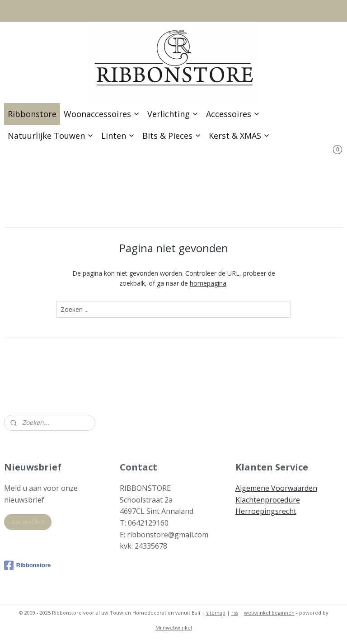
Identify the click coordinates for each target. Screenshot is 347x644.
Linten (118, 136)
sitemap (216, 613)
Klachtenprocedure (268, 500)
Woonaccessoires (102, 114)
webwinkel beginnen (269, 613)
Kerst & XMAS (239, 136)
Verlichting (173, 114)
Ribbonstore (32, 114)
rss (235, 613)
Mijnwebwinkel (174, 628)
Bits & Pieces (172, 136)
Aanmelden (28, 522)
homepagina (208, 283)
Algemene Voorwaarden (276, 488)
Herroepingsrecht (266, 511)
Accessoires (233, 114)
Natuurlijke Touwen (51, 136)
